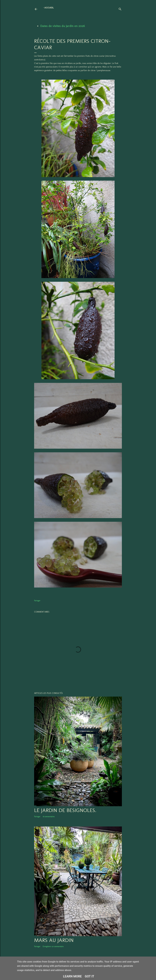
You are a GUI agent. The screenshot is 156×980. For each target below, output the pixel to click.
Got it (90, 976)
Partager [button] (37, 601)
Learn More (72, 976)
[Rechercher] (120, 8)
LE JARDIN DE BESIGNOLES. (65, 810)
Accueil (49, 8)
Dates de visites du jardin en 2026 (62, 26)
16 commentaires (49, 817)
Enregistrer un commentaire (53, 946)
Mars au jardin (54, 940)
